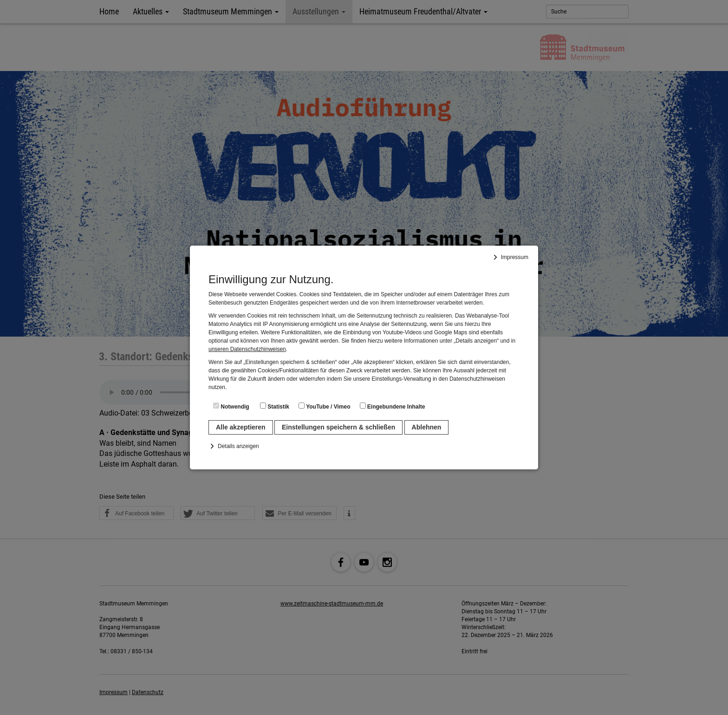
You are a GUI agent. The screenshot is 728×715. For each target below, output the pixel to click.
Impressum (515, 257)
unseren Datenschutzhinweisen (247, 349)
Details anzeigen (238, 446)
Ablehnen (427, 427)
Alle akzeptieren (241, 427)
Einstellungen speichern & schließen (338, 427)
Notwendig (231, 406)
